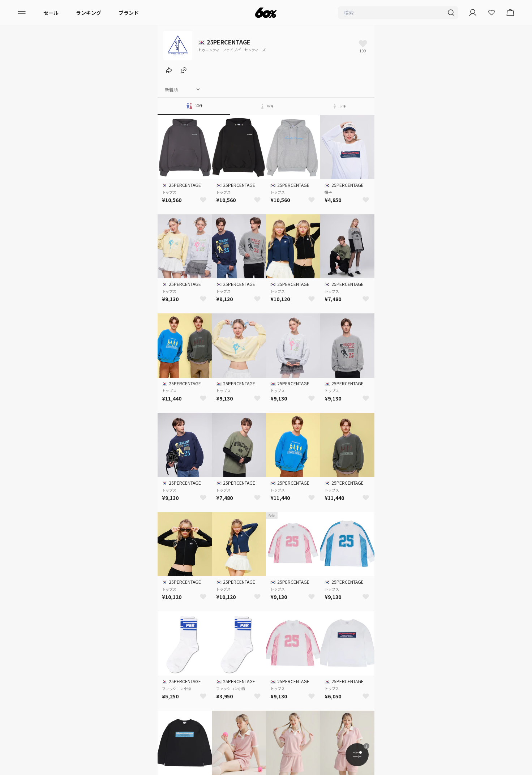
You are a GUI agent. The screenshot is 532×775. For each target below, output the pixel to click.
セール (51, 13)
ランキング (89, 13)
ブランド (129, 13)
